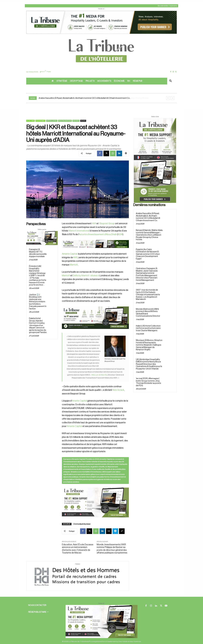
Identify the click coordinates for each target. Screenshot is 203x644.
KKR (94, 224)
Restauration (65, 121)
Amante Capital (79, 401)
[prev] (168, 98)
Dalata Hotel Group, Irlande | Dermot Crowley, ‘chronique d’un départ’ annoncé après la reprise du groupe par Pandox (38, 325)
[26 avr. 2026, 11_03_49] (95, 318)
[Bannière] (95, 250)
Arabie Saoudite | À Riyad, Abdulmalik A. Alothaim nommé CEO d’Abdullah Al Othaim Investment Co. (85, 98)
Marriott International (79, 231)
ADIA (120, 234)
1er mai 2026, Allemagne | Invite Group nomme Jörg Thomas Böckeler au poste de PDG (149, 382)
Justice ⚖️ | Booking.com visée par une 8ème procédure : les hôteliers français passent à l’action (38, 302)
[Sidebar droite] (155, 161)
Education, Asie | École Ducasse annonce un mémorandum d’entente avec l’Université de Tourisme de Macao (78, 549)
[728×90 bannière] (101, 622)
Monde (76, 121)
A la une (30, 121)
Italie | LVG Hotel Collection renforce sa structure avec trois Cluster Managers (148, 328)
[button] (171, 81)
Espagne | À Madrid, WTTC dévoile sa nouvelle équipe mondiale (38, 253)
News (83, 121)
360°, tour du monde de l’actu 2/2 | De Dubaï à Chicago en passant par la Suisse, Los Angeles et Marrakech (148, 295)
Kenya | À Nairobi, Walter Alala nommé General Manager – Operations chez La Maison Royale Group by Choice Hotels (149, 235)
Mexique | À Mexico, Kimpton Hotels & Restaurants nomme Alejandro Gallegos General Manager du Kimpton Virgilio (149, 345)
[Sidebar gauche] (42, 238)
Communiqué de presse (82, 524)
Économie (40, 121)
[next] (172, 98)
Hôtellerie (52, 121)
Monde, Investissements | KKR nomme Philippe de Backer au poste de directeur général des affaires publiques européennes (112, 549)
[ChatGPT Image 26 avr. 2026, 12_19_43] (101, 34)
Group (111, 224)
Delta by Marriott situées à (86, 276)
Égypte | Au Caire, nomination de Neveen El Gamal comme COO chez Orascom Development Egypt (148, 254)
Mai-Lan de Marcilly (99, 375)
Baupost (104, 224)
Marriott (74, 265)
